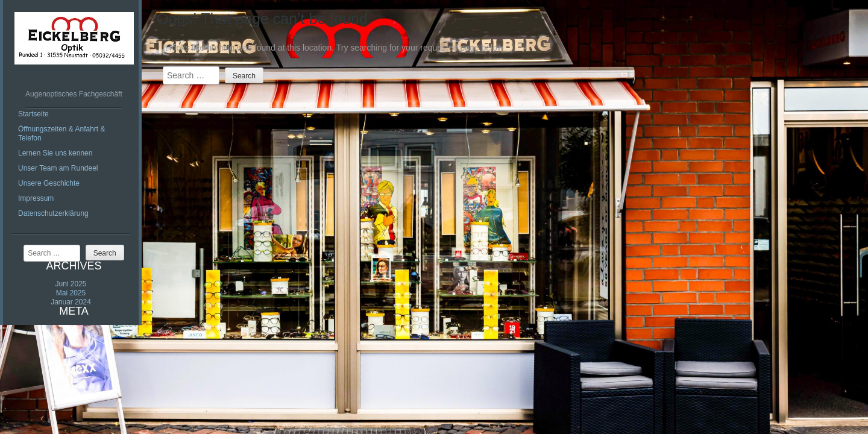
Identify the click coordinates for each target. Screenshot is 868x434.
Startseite (33, 114)
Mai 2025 (71, 293)
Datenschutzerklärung (53, 213)
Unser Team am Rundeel (58, 168)
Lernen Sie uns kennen (55, 153)
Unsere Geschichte (49, 183)
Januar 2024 (71, 302)
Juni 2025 (71, 284)
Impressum (36, 198)
